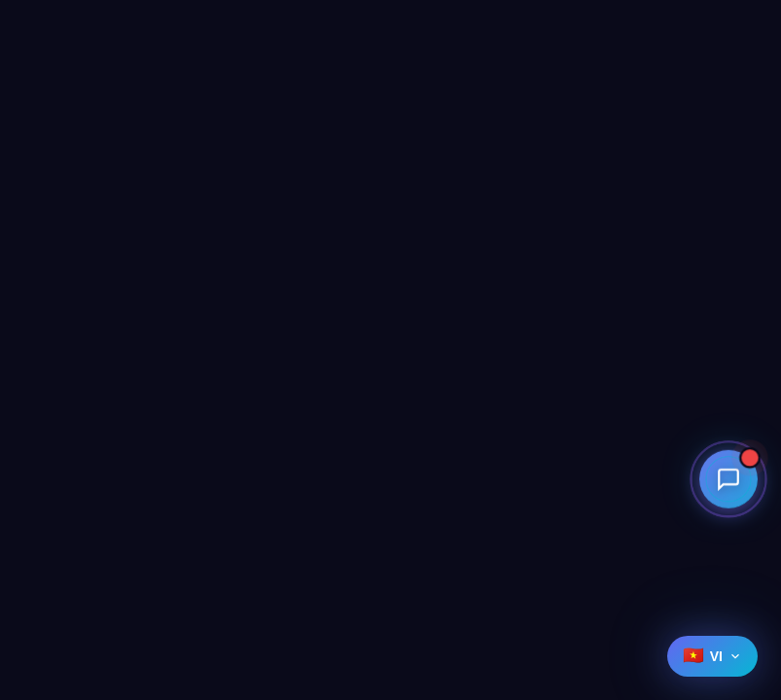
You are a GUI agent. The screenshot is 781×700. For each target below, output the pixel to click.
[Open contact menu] (728, 478)
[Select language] (712, 656)
